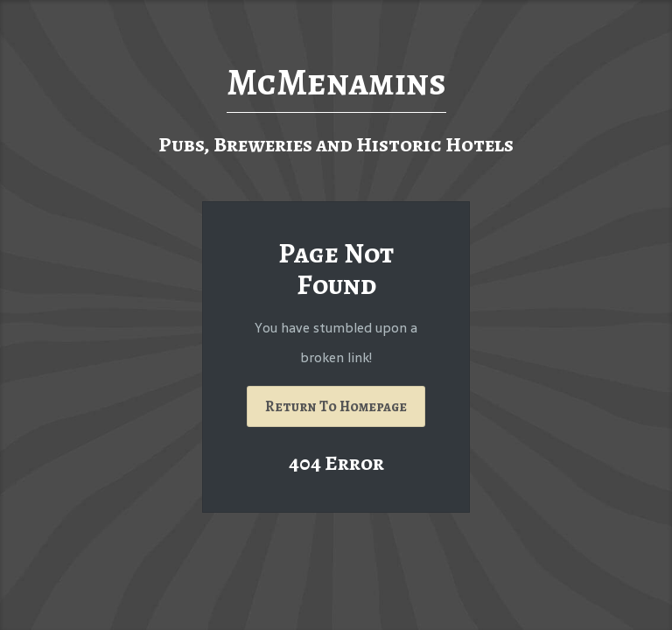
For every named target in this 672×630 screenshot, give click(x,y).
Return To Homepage (336, 406)
